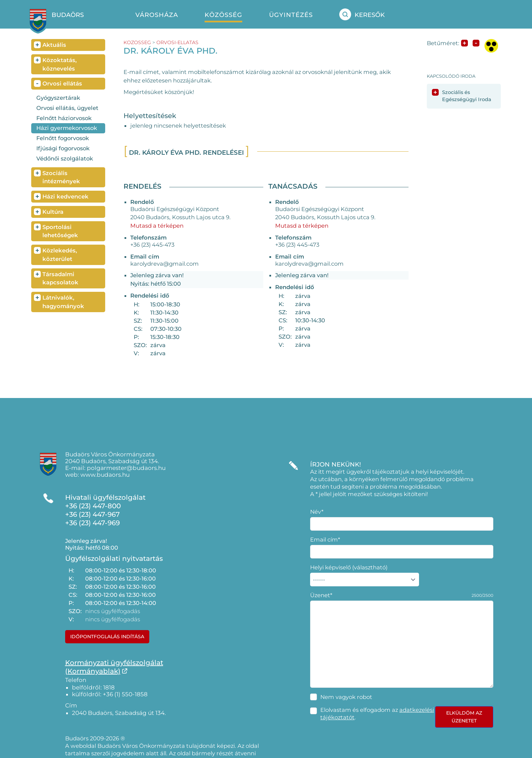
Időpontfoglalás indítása (107, 637)
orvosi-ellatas (177, 42)
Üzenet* (321, 595)
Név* (317, 512)
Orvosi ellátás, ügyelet (67, 108)
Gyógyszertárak (58, 98)
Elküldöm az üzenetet (464, 717)
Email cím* (325, 539)
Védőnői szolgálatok (65, 158)
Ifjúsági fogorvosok (63, 148)
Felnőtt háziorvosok (64, 118)
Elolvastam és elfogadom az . (377, 714)
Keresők (362, 14)
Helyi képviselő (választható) (349, 567)
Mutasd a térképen (157, 226)
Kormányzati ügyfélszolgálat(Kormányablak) (114, 667)
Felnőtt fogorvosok (63, 138)
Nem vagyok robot (346, 697)
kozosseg (137, 42)
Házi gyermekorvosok (67, 128)
